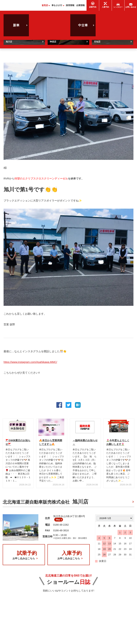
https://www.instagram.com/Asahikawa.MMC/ (30, 364)
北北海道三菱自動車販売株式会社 (45, 503)
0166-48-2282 (61, 528)
